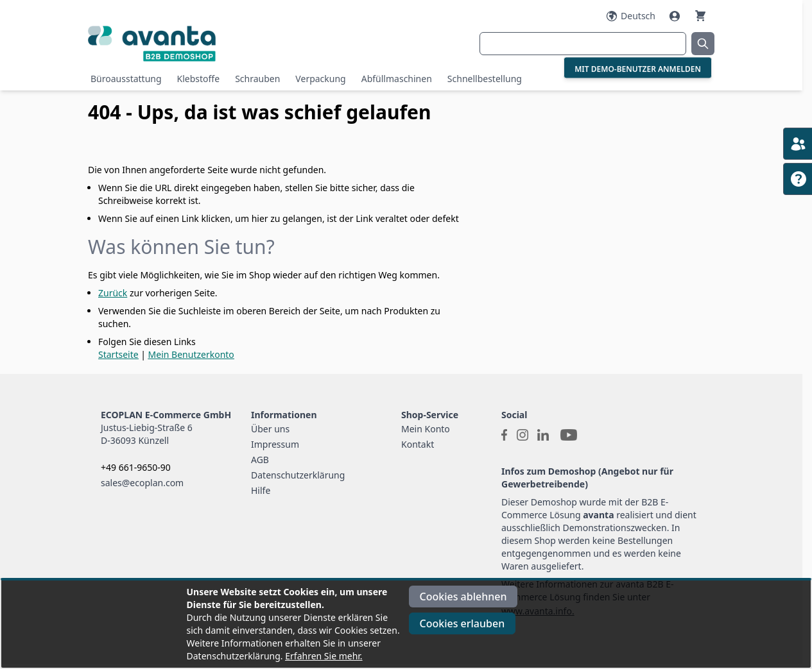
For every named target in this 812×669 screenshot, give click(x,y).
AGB (260, 460)
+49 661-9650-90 (136, 467)
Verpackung (320, 79)
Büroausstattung (126, 79)
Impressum (275, 444)
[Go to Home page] (192, 43)
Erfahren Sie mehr (323, 656)
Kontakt (418, 444)
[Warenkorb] (700, 16)
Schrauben (257, 79)
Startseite (118, 354)
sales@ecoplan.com (142, 483)
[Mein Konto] (676, 16)
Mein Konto (426, 429)
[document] (406, 624)
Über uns (270, 429)
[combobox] (583, 44)
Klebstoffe (199, 79)
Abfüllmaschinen (397, 79)
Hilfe (261, 490)
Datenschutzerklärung (298, 475)
